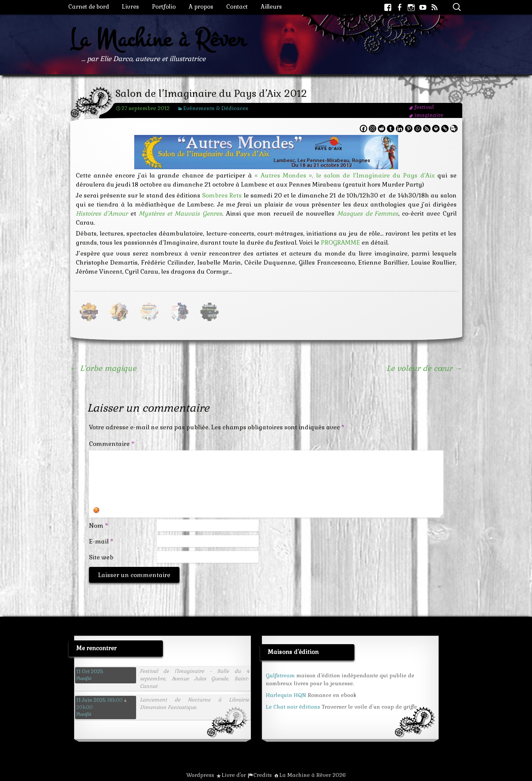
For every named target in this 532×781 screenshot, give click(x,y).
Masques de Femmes (368, 214)
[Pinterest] (409, 129)
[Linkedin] (400, 129)
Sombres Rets (222, 195)
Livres (130, 7)
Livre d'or (234, 775)
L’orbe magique (103, 368)
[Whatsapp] (418, 129)
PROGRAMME (340, 243)
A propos (201, 7)
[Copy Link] (445, 129)
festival (424, 107)
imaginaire (429, 115)
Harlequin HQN (286, 695)
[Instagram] (373, 129)
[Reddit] (382, 129)
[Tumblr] (391, 129)
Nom (99, 526)
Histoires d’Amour (102, 214)
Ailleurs (271, 7)
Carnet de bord (89, 7)
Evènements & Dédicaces (216, 108)
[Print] (436, 129)
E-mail (101, 541)
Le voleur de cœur (424, 368)
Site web (101, 557)
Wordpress (200, 775)
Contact (237, 7)
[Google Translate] (454, 129)
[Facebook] (363, 129)
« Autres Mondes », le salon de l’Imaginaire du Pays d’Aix (345, 175)
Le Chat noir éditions (293, 707)
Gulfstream (280, 675)
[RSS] (427, 129)
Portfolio (164, 7)
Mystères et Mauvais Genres (180, 214)
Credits (263, 775)
